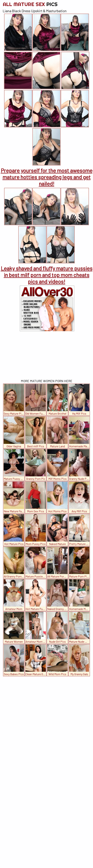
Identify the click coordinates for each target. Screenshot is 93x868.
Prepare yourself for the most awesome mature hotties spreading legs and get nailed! (47, 177)
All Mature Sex (30, 4)
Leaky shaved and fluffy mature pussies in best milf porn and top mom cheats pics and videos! (47, 275)
